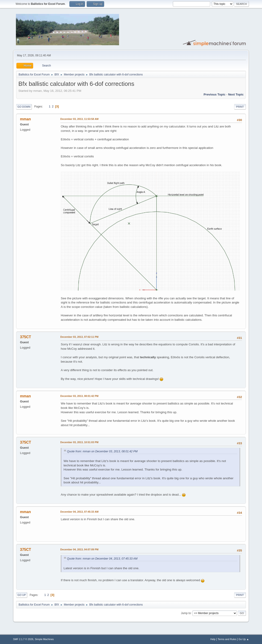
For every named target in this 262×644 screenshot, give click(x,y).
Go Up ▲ (244, 639)
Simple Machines (44, 639)
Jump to (186, 613)
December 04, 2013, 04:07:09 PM (79, 549)
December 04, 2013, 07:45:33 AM (79, 512)
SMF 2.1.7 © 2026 (23, 639)
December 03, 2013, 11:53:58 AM (79, 119)
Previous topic (215, 94)
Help (213, 639)
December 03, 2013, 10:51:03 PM (79, 442)
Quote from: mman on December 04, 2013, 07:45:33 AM (102, 559)
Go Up (22, 595)
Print (240, 107)
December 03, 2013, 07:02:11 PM (79, 337)
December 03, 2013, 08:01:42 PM (79, 396)
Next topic (236, 94)
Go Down (24, 107)
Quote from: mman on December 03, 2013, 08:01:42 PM (102, 451)
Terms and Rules (227, 639)
